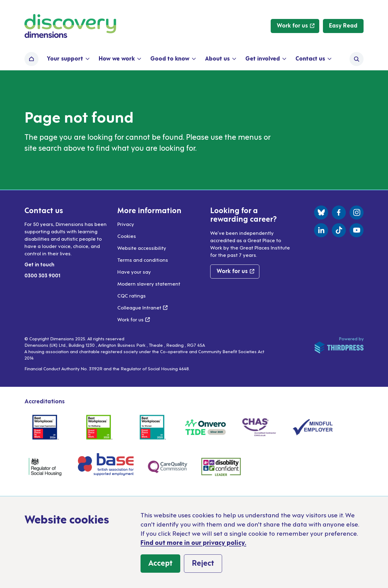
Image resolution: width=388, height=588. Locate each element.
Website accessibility (142, 248)
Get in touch (39, 264)
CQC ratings (132, 295)
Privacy (126, 224)
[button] (68, 59)
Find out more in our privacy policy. (193, 542)
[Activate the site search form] (357, 59)
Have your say (134, 272)
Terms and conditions (143, 260)
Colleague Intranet (143, 307)
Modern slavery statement (149, 283)
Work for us (134, 319)
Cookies (127, 236)
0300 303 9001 (42, 275)
